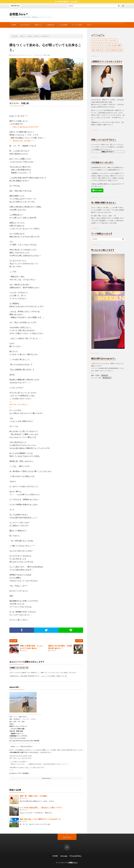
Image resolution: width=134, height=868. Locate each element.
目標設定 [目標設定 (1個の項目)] (114, 50)
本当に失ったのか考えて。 (19, 404)
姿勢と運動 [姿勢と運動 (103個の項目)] (117, 45)
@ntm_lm (105, 375)
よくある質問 (63, 25)
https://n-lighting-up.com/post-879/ (26, 127)
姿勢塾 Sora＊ (19, 14)
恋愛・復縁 (47, 55)
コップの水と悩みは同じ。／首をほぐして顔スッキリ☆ (41, 807)
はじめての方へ (26, 25)
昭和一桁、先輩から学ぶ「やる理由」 (34, 796)
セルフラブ (39, 55)
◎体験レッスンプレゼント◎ (19, 668)
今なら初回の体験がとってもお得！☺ (67, 2)
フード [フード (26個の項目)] (104, 45)
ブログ (89, 25)
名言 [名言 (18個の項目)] (110, 45)
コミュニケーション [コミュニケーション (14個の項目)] (98, 41)
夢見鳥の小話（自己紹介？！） (24, 141)
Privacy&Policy (76, 856)
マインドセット (29, 55)
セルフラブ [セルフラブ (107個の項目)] (96, 45)
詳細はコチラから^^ (108, 152)
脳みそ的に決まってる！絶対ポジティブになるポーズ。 (41, 819)
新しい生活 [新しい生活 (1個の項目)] (105, 50)
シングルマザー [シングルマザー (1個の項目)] (112, 41)
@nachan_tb (107, 378)
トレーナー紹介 (77, 25)
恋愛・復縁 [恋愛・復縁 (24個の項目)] (96, 50)
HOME (14, 25)
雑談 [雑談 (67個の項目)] (121, 50)
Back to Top (67, 837)
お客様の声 (50, 25)
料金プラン (39, 25)
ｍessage (64, 856)
